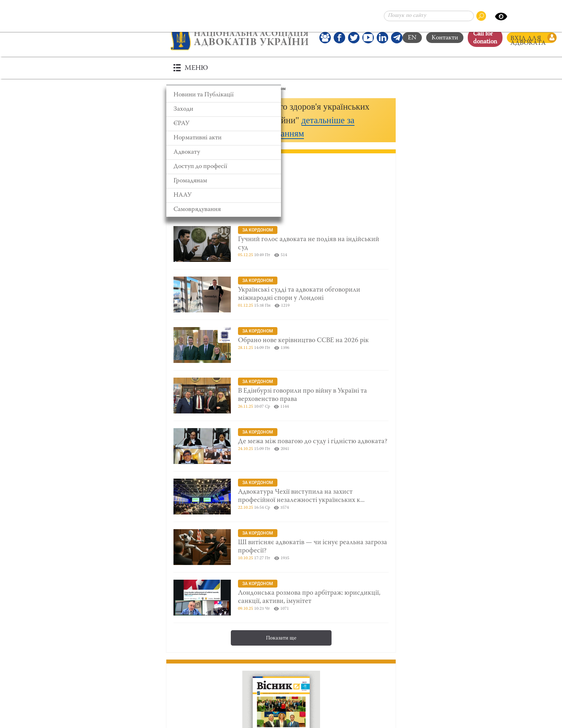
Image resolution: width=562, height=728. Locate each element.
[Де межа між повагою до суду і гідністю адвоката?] (281, 446)
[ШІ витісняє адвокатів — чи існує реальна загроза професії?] (281, 547)
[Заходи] (224, 109)
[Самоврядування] (224, 210)
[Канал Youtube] (368, 38)
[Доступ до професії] (224, 167)
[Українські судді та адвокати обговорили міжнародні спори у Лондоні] (281, 294)
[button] (281, 120)
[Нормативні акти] (224, 138)
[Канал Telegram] (397, 38)
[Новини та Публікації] (224, 95)
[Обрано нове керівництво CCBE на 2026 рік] (281, 345)
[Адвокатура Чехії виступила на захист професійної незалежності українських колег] (281, 497)
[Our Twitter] (354, 38)
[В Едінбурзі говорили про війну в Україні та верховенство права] (281, 396)
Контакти (445, 38)
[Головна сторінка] (240, 38)
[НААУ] (224, 195)
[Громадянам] (224, 181)
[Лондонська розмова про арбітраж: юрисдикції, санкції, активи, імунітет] (281, 598)
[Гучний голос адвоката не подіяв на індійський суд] (281, 244)
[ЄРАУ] (224, 124)
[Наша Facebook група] (325, 38)
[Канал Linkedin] (382, 38)
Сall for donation (485, 38)
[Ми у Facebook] (339, 38)
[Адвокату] (224, 152)
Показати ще (281, 638)
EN (412, 38)
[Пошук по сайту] (429, 16)
